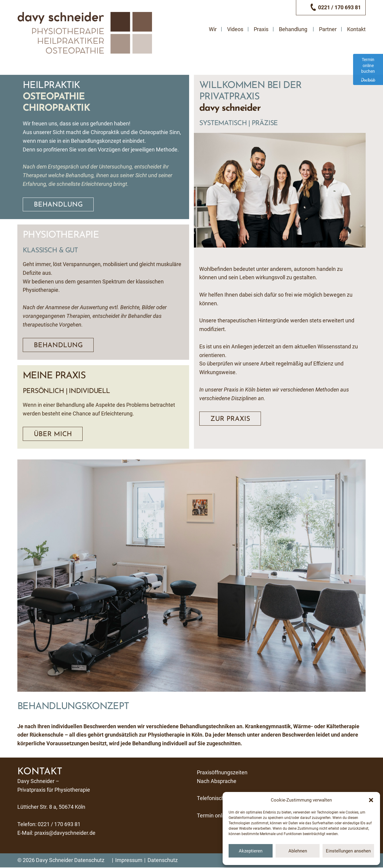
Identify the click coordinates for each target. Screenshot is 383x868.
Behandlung (293, 29)
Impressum (129, 861)
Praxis (261, 29)
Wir (213, 29)
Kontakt (356, 29)
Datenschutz (89, 861)
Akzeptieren (251, 851)
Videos (235, 29)
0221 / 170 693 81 (59, 824)
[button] (371, 800)
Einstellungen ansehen (348, 851)
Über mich (53, 435)
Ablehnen (298, 851)
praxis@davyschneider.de (65, 833)
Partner (328, 29)
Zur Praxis (230, 419)
